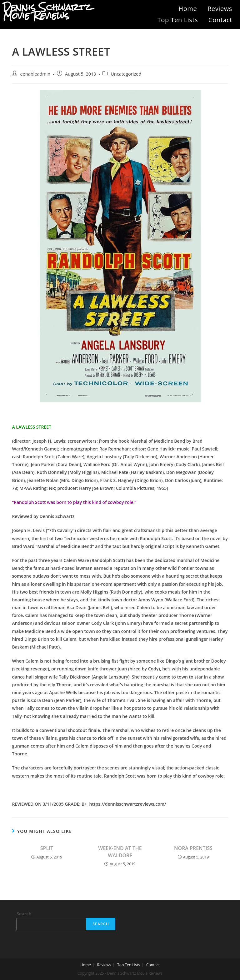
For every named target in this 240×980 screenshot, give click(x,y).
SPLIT (47, 848)
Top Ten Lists (178, 20)
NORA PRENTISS (193, 848)
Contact (220, 20)
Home (188, 9)
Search (24, 914)
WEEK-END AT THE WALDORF (120, 852)
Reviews (220, 9)
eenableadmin (35, 74)
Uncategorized (126, 74)
